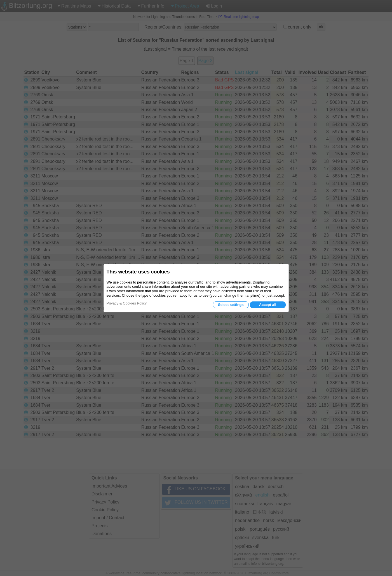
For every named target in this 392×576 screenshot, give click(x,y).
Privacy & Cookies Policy (127, 303)
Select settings (231, 305)
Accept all (268, 305)
